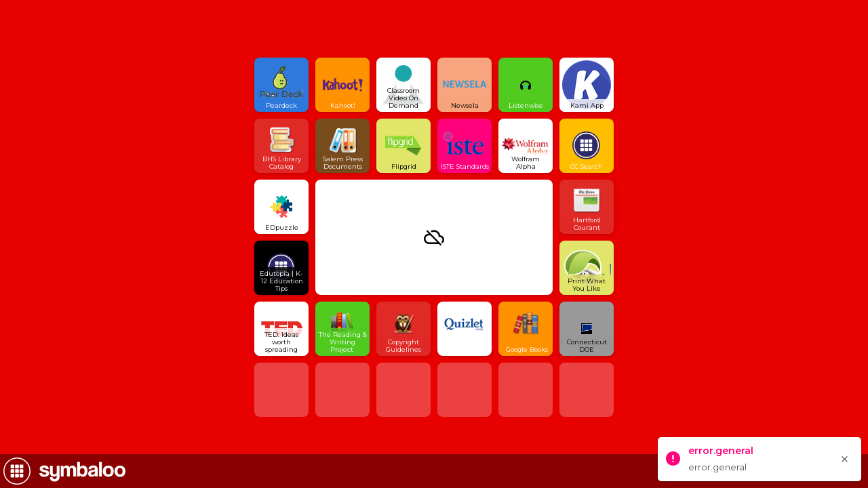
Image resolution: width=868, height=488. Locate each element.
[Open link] (281, 85)
